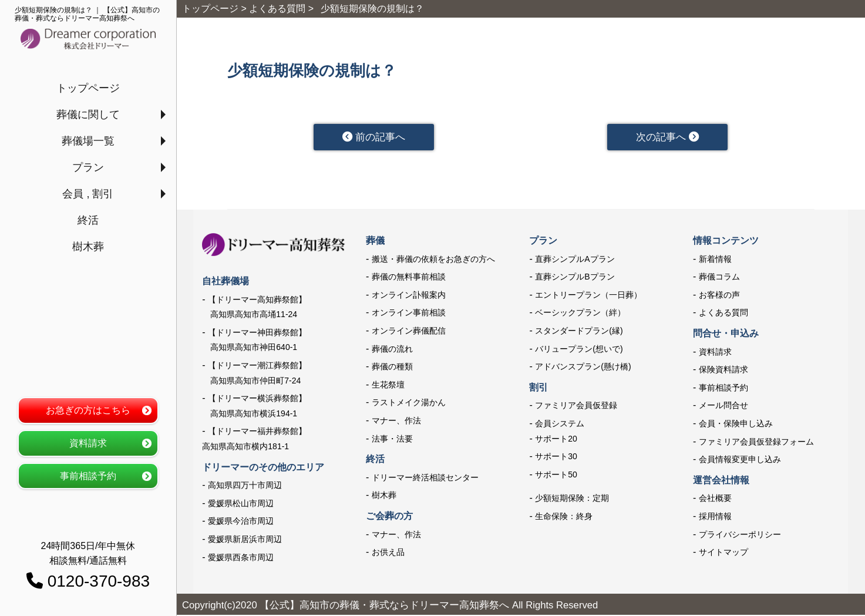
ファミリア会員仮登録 (576, 406)
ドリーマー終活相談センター (425, 479)
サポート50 (556, 476)
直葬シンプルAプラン (575, 260)
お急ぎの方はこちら (88, 410)
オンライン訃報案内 (409, 296)
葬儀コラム (719, 278)
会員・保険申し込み (736, 425)
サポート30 (556, 457)
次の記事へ (667, 137)
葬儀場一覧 (88, 141)
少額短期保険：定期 (572, 499)
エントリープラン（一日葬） (588, 296)
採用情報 (715, 517)
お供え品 (388, 553)
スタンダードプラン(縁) (579, 332)
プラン (88, 167)
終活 (88, 220)
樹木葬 (88, 247)
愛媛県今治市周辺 (241, 522)
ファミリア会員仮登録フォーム (756, 443)
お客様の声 (719, 296)
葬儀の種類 (392, 368)
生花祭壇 (388, 386)
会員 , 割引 (88, 194)
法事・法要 (392, 440)
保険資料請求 (723, 371)
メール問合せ (723, 406)
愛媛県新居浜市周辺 (245, 540)
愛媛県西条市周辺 (241, 558)
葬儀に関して (88, 115)
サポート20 (556, 440)
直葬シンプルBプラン (575, 278)
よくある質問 (723, 314)
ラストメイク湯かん (409, 403)
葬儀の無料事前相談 (409, 278)
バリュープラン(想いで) (579, 350)
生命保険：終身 (564, 517)
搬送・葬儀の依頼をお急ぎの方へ (433, 260)
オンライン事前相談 (409, 314)
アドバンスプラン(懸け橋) (583, 368)
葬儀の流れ (392, 350)
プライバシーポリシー (740, 535)
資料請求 (88, 443)
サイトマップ (723, 553)
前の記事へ (374, 137)
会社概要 (715, 499)
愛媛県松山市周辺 (241, 504)
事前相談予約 (88, 476)
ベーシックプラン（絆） (580, 314)
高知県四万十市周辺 (245, 486)
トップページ (88, 88)
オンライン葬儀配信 (409, 332)
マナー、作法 (396, 422)
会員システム (560, 425)
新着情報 (715, 260)
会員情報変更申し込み (740, 460)
